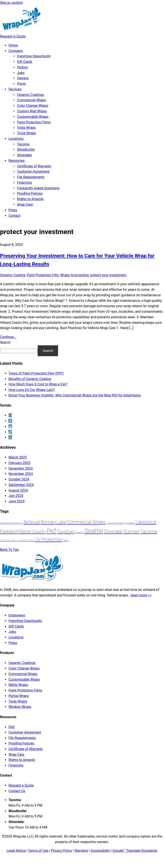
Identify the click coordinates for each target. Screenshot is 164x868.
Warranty (81, 851)
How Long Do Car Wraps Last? (32, 390)
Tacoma (23, 144)
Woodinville (26, 150)
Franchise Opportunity (34, 56)
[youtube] (10, 426)
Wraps (65, 275)
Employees (17, 615)
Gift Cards (25, 62)
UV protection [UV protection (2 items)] (48, 540)
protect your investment (108, 275)
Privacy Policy (62, 851)
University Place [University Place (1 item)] (26, 540)
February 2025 (19, 463)
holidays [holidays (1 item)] (131, 523)
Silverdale (24, 155)
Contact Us (17, 791)
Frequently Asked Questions (38, 188)
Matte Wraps (18, 685)
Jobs (21, 73)
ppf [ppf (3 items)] (51, 531)
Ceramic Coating (13, 275)
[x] (10, 437)
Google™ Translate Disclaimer (135, 851)
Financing (24, 183)
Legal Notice (16, 851)
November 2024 (21, 474)
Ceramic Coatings (31, 95)
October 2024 (19, 479)
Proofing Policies (30, 193)
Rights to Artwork (30, 199)
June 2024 (16, 501)
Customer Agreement (33, 171)
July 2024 (16, 496)
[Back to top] (9, 550)
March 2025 (18, 457)
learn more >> (141, 595)
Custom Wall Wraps (32, 111)
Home (13, 45)
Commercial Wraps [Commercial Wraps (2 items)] (86, 522)
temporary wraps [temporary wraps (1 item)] (9, 540)
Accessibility (100, 851)
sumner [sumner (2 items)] (132, 532)
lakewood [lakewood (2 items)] (146, 522)
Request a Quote (21, 785)
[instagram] (10, 415)
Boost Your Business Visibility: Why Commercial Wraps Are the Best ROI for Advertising (75, 395)
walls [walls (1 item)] (66, 540)
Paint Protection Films (34, 122)
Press (21, 84)
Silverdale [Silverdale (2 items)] (113, 532)
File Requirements (31, 177)
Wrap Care (25, 205)
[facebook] (10, 421)
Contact (14, 216)
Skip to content (11, 3)
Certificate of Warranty (34, 166)
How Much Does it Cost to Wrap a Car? (38, 384)
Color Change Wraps (33, 106)
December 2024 (21, 468)
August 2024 (18, 490)
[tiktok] (10, 432)
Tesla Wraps (26, 128)
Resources (16, 161)
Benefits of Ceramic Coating (30, 379)
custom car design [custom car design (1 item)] (116, 523)
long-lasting (80, 275)
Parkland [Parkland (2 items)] (9, 532)
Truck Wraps (26, 133)
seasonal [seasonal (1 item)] (79, 532)
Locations (16, 139)
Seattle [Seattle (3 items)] (94, 531)
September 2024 (21, 485)
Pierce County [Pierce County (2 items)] (32, 532)
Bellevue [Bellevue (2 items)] (32, 522)
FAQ (12, 727)
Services (15, 89)
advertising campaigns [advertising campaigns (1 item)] (11, 523)
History (22, 67)
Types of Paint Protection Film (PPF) (36, 373)
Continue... (8, 337)
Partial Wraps (19, 696)
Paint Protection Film (43, 275)
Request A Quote (13, 36)
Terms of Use (38, 851)
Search (5, 342)
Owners (23, 78)
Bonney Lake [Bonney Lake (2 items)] (54, 522)
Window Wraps (20, 707)
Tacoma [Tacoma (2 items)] (149, 532)
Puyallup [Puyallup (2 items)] (65, 532)
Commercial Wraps (31, 100)
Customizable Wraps (33, 117)
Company (16, 51)
